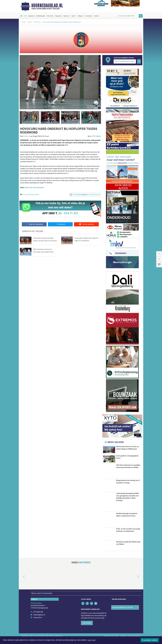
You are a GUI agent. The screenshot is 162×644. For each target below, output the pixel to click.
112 (25, 16)
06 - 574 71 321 (68, 213)
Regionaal (58, 16)
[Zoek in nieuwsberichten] (128, 16)
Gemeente (50, 16)
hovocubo (26, 195)
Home (24, 22)
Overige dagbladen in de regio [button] (123, 613)
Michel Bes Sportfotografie (34, 188)
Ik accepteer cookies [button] (150, 640)
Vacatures (89, 16)
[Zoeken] (141, 16)
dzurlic (37, 195)
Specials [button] (66, 16)
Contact (96, 16)
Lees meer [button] (91, 640)
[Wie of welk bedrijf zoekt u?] (125, 61)
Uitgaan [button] (80, 16)
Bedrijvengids (41, 16)
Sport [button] (73, 16)
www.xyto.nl (38, 623)
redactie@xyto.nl (39, 620)
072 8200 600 (38, 617)
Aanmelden (87, 628)
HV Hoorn (37, 22)
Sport (30, 22)
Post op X (60, 224)
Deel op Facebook (34, 224)
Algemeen (31, 16)
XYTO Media (96, 136)
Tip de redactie (86, 224)
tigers (32, 195)
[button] (21, 117)
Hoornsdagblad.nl (47, 5)
